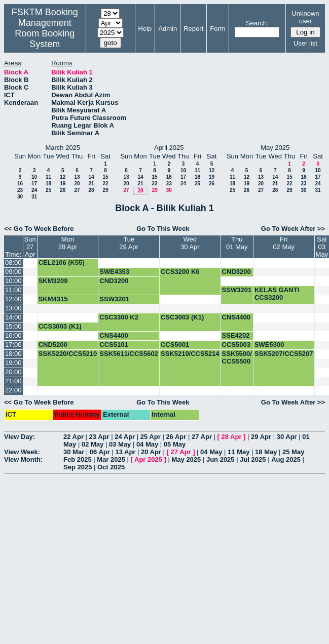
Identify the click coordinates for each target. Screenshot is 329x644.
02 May (93, 444)
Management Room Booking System (45, 33)
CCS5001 (175, 345)
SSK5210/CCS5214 (190, 354)
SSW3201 (237, 290)
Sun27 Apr (30, 247)
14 (91, 177)
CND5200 (53, 345)
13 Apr (125, 452)
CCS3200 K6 (180, 272)
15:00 (13, 326)
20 (77, 184)
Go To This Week (163, 229)
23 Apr (99, 437)
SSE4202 (236, 335)
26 (63, 190)
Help (145, 29)
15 (105, 177)
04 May (147, 444)
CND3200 (236, 272)
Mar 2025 (111, 459)
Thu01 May (237, 243)
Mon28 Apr (68, 243)
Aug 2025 (286, 459)
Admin (168, 29)
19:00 (13, 363)
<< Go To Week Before (39, 229)
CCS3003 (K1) (60, 326)
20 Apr (151, 452)
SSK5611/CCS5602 (129, 354)
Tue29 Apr (129, 243)
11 (48, 177)
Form (217, 29)
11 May (239, 452)
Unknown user (305, 17)
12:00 (13, 299)
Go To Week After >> (293, 229)
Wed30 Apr (190, 243)
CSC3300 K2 (119, 317)
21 (91, 184)
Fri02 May (284, 243)
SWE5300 (269, 345)
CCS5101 (114, 345)
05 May (175, 444)
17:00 (13, 345)
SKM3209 (53, 281)
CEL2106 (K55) (62, 263)
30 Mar (74, 452)
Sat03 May (322, 247)
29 (105, 190)
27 (77, 190)
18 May (266, 452)
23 (20, 190)
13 (77, 177)
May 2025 (186, 459)
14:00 (13, 317)
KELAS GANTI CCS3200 (277, 294)
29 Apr (261, 437)
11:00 (13, 290)
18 (48, 184)
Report (193, 29)
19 (63, 184)
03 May (120, 444)
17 (34, 184)
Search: (257, 23)
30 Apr (287, 437)
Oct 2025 (111, 467)
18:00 (13, 354)
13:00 (13, 308)
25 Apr (151, 437)
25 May (293, 452)
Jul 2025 (253, 459)
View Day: (20, 437)
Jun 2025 (221, 459)
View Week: (22, 452)
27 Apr (202, 437)
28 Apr (232, 437)
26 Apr (176, 437)
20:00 (13, 372)
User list (305, 43)
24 (34, 190)
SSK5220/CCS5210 (68, 354)
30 (20, 197)
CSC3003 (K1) (182, 317)
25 (48, 190)
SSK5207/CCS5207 (284, 354)
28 (91, 190)
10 (34, 177)
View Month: (23, 459)
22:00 (13, 390)
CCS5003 (236, 345)
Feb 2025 (78, 459)
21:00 (13, 381)
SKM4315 (53, 299)
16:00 (13, 335)
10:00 (13, 281)
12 (63, 177)
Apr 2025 (148, 459)
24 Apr (125, 437)
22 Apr (74, 437)
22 (105, 184)
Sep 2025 (78, 467)
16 (20, 184)
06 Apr (100, 452)
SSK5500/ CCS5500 (237, 357)
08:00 (13, 263)
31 (34, 197)
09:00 (13, 272)
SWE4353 (114, 272)
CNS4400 (236, 317)
